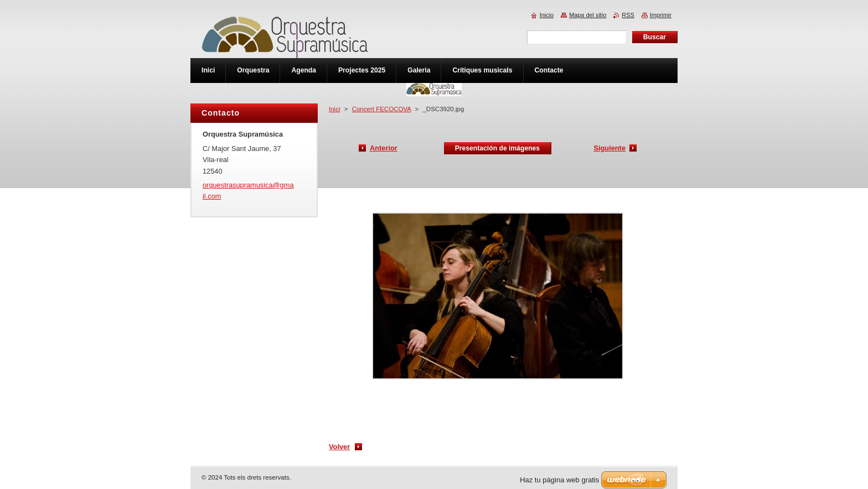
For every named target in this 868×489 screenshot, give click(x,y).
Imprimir (661, 15)
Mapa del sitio (588, 15)
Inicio (547, 15)
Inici (334, 109)
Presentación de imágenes (497, 148)
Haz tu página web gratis (559, 480)
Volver (339, 447)
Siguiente (609, 148)
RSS (628, 15)
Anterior (384, 148)
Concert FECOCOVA (382, 109)
